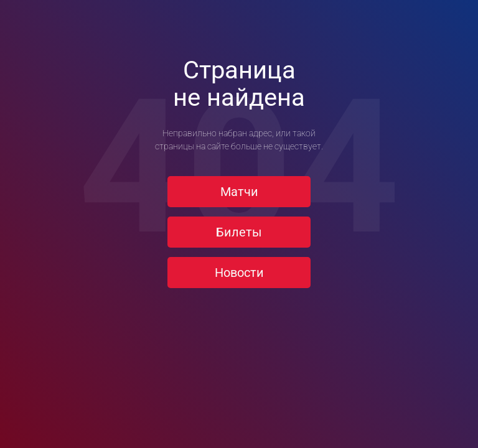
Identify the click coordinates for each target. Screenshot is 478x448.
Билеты (239, 232)
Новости (239, 273)
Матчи (239, 192)
